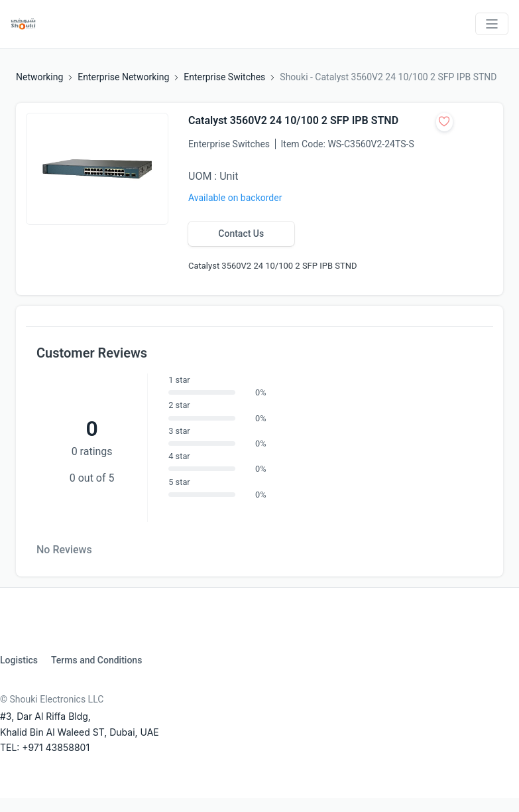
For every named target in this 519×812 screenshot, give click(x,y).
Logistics (19, 660)
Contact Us (241, 234)
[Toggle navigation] (492, 24)
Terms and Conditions (96, 660)
